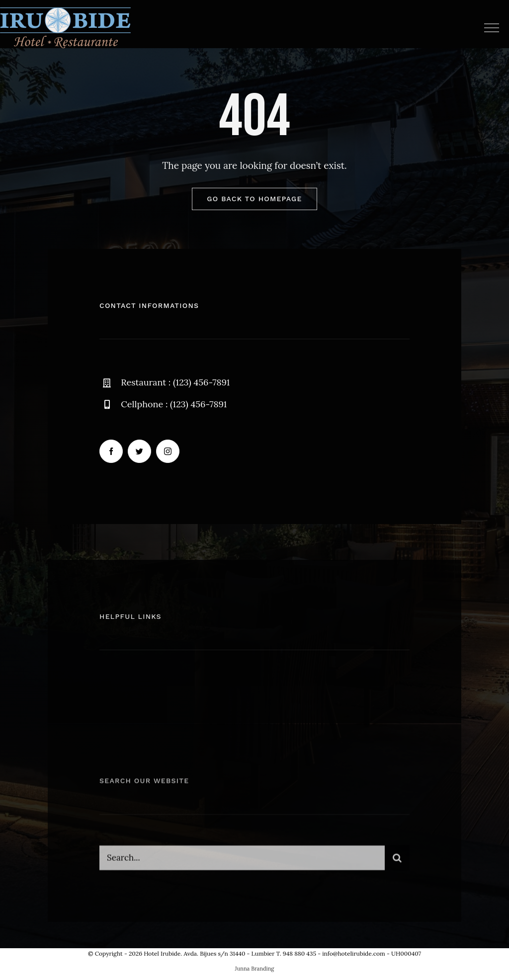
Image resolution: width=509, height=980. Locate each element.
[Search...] (242, 862)
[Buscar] (397, 862)
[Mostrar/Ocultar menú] (491, 28)
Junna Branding (255, 969)
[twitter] (139, 452)
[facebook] (111, 452)
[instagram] (168, 452)
